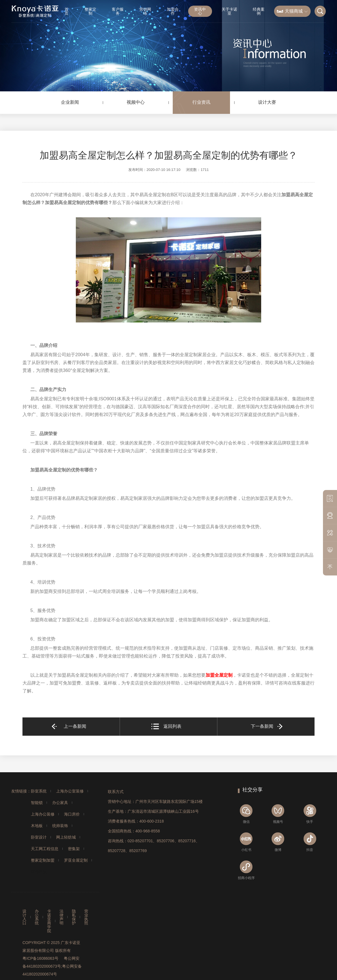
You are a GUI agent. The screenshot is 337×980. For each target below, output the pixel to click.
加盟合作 (173, 11)
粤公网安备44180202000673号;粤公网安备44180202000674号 (52, 966)
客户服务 (118, 11)
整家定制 (90, 11)
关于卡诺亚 (229, 11)
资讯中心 (200, 11)
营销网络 (145, 11)
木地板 (37, 826)
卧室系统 (39, 791)
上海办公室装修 (70, 791)
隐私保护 (74, 917)
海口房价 (72, 814)
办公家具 (60, 803)
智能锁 (37, 803)
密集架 (74, 849)
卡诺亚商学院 (49, 921)
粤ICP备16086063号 (40, 958)
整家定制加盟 (43, 860)
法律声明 (62, 917)
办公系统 (37, 917)
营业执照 (86, 917)
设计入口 (24, 917)
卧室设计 (39, 837)
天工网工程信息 (45, 849)
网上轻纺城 (66, 837)
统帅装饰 (60, 826)
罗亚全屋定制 (76, 860)
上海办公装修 (43, 814)
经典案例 (259, 11)
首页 (67, 11)
